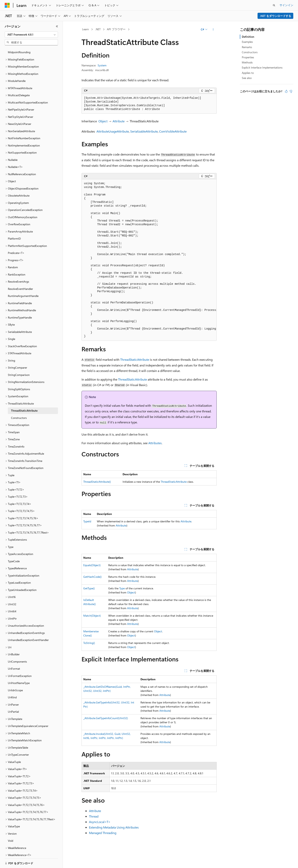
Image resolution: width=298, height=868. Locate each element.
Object (103, 121)
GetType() (89, 588)
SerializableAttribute (144, 131)
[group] (149, 260)
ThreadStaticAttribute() (97, 482)
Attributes (155, 443)
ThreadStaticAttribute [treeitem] (24, 397)
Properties (248, 57)
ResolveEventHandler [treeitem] (20, 275)
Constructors (250, 52)
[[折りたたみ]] (57, 26)
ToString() (89, 643)
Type (122, 588)
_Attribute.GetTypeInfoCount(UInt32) (106, 718)
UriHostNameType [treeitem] (19, 669)
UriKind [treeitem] (12, 684)
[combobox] (31, 35)
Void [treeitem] (11, 827)
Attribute (119, 121)
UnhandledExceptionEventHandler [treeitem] (28, 626)
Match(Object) (92, 616)
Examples (247, 42)
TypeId (87, 521)
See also (247, 78)
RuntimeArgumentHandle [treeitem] (23, 282)
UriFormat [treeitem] (14, 655)
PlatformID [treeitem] (14, 225)
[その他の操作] (213, 29)
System (102, 65)
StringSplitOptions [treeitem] (19, 376)
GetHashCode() (92, 577)
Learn (85, 29)
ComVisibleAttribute (173, 131)
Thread (94, 816)
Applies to (248, 73)
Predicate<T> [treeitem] (16, 239)
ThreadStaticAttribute (135, 359)
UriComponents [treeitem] (17, 648)
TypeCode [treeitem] (14, 548)
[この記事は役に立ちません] (291, 91)
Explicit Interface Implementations (262, 67)
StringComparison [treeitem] (19, 361)
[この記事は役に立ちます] (286, 91)
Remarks (247, 47)
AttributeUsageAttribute (113, 131)
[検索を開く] (274, 5)
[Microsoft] (7, 5)
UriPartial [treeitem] (13, 698)
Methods (247, 62)
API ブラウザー (116, 29)
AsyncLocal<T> (100, 822)
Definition (248, 37)
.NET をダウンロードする (276, 16)
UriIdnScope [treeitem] (15, 677)
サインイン (286, 5)
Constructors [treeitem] (19, 404)
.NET (98, 29)
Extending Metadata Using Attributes (114, 827)
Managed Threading (103, 833)
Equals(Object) (92, 565)
